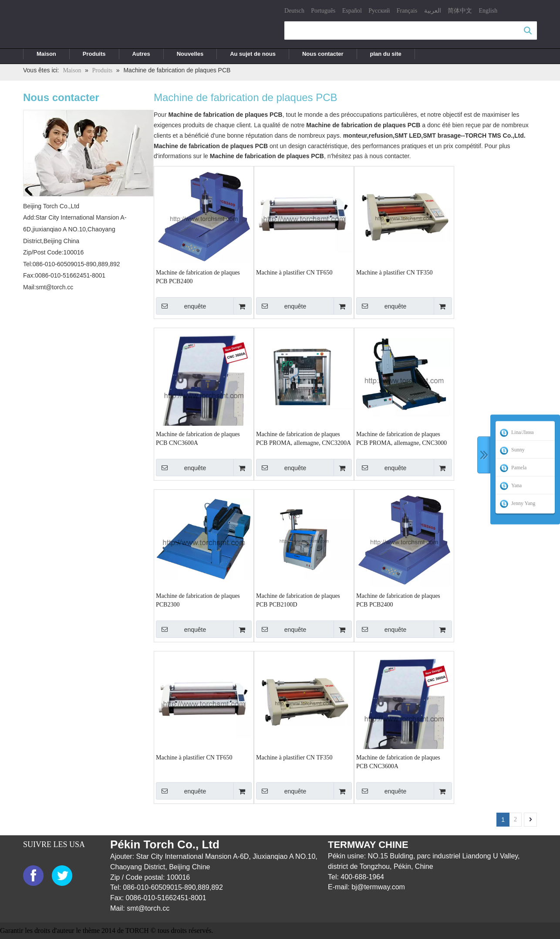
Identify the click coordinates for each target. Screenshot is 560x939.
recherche (528, 31)
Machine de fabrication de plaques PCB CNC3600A (198, 439)
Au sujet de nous (253, 54)
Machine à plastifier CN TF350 (395, 273)
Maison (46, 54)
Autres (141, 54)
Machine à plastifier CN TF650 (294, 273)
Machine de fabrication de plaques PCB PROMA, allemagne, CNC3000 (401, 439)
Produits (94, 54)
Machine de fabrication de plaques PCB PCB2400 (198, 277)
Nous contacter (323, 54)
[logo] (34, 25)
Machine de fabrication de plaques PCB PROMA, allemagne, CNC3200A (304, 439)
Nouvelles (190, 54)
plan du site (386, 54)
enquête (181, 306)
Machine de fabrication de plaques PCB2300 (198, 600)
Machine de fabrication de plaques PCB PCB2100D (298, 600)
